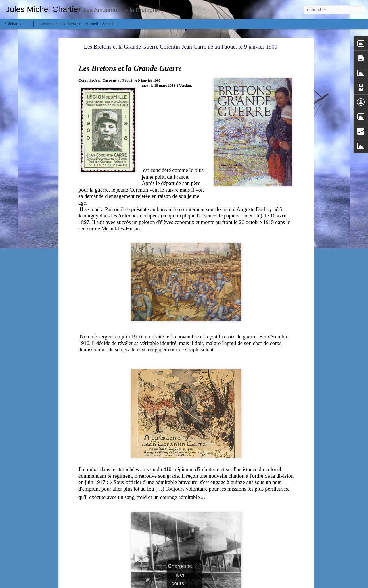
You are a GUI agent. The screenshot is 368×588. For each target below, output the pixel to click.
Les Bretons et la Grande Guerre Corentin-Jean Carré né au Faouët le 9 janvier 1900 (180, 47)
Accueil (92, 24)
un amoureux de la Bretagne (59, 24)
